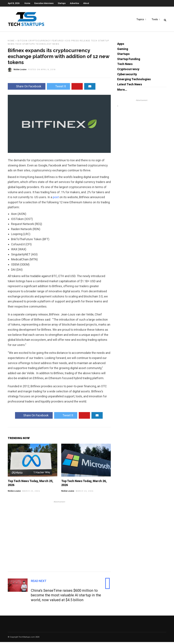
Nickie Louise (14, 493)
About (86, 3)
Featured (58, 43)
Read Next (39, 583)
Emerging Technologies (134, 81)
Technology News (47, 46)
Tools (155, 20)
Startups (62, 3)
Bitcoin (23, 43)
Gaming (123, 51)
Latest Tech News (130, 86)
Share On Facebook (27, 88)
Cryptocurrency (40, 43)
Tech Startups (25, 46)
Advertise (74, 3)
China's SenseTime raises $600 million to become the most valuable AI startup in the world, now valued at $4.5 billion (66, 597)
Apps (121, 46)
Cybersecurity (127, 76)
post (56, 199)
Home (27, 3)
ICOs (68, 43)
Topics (140, 20)
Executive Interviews (44, 3)
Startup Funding (129, 61)
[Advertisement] (59, 538)
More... (122, 92)
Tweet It (58, 88)
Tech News (125, 66)
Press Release (81, 43)
